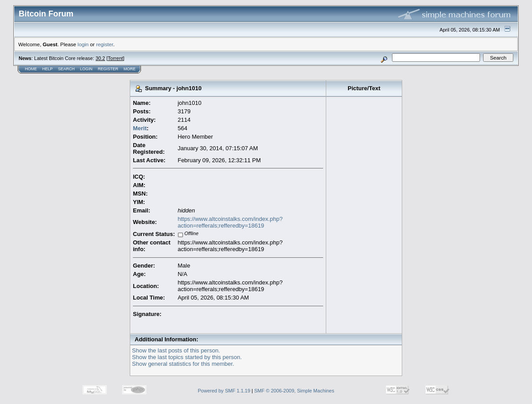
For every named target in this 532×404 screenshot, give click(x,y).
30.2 (100, 58)
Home (31, 69)
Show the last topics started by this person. (187, 357)
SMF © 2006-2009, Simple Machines (294, 391)
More (130, 69)
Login (86, 69)
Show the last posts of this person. (176, 350)
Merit (140, 128)
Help (48, 69)
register (104, 44)
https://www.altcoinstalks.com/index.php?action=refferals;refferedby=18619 (230, 222)
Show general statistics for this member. (183, 364)
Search (67, 69)
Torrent (116, 58)
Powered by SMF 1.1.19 (224, 391)
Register (108, 69)
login (83, 44)
